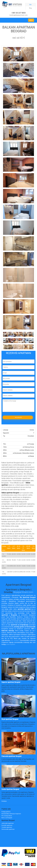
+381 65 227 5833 (19, 13)
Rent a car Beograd (7, 818)
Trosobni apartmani (7, 827)
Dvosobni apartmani (7, 825)
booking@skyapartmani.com (19, 15)
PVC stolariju (15, 640)
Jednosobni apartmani (8, 823)
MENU (31, 20)
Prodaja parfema (6, 812)
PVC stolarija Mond (7, 816)
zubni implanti (11, 644)
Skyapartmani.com (23, 592)
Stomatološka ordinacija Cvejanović (11, 814)
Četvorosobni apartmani (8, 829)
